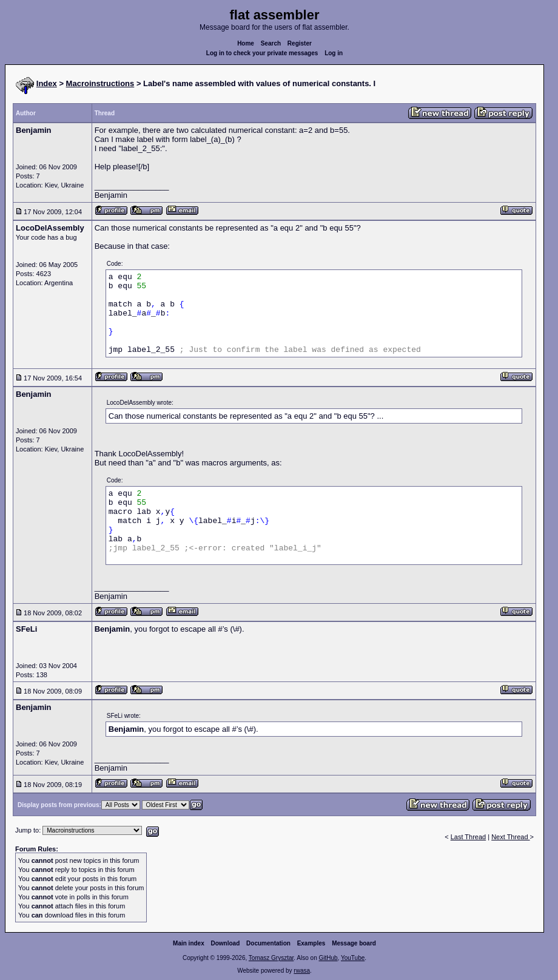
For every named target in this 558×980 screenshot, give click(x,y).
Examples (311, 943)
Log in (334, 53)
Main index (189, 943)
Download (226, 943)
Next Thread (510, 837)
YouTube (353, 958)
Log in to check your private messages (262, 53)
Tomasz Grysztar (271, 958)
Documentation (268, 943)
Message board (354, 943)
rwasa (302, 971)
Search (271, 43)
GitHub (328, 958)
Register (300, 43)
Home (246, 43)
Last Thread (469, 837)
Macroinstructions (100, 83)
